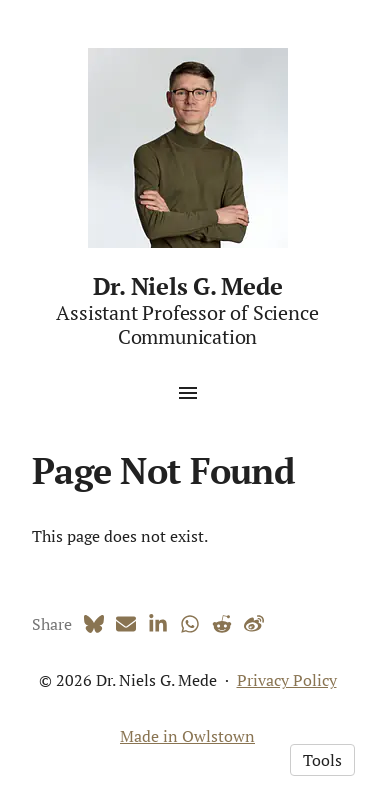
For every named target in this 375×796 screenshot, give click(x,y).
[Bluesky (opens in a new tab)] (94, 624)
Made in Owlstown (187, 736)
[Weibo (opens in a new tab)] (254, 624)
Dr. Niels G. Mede (188, 286)
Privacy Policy (287, 680)
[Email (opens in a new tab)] (126, 624)
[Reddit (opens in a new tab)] (222, 624)
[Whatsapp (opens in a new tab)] (190, 624)
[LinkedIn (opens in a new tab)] (158, 624)
